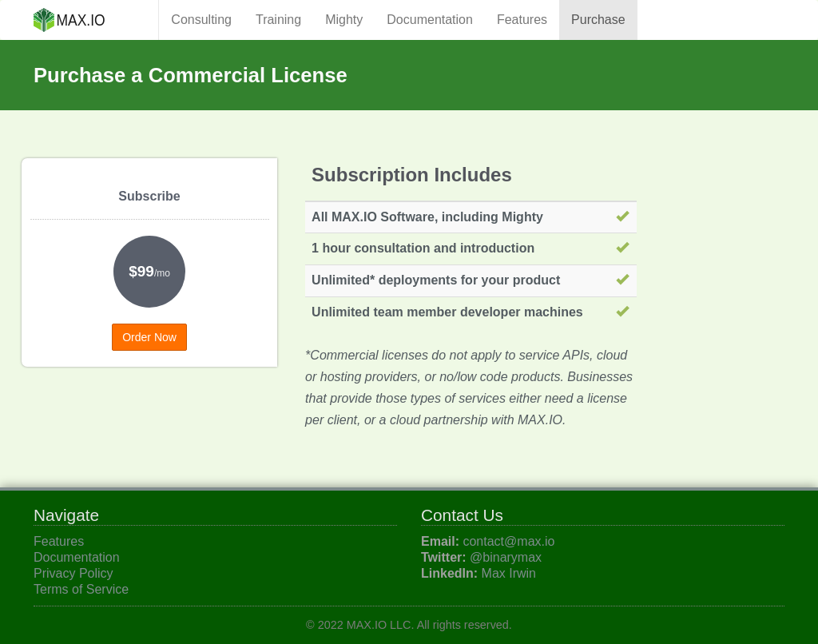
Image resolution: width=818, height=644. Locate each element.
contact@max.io (508, 541)
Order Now (149, 337)
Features (522, 20)
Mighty (344, 20)
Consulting (201, 20)
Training (278, 20)
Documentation (430, 20)
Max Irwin (509, 573)
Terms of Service (81, 589)
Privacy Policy (73, 573)
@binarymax (506, 557)
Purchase (598, 20)
